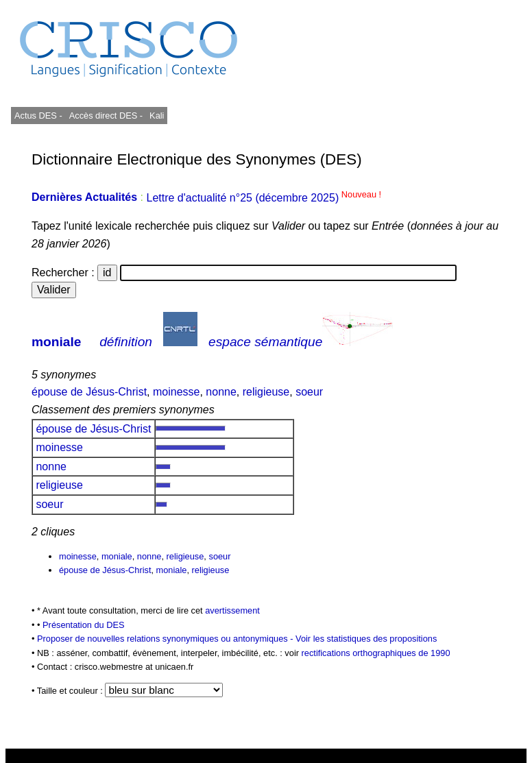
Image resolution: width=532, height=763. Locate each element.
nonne (221, 392)
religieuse (266, 392)
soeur (309, 392)
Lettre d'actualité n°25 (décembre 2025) (264, 198)
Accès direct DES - (106, 116)
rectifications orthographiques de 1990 (376, 653)
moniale (57, 342)
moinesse (176, 392)
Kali (157, 116)
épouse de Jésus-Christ (89, 392)
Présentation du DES (84, 625)
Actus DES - (38, 116)
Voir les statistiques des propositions (366, 639)
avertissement (232, 610)
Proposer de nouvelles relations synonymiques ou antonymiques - (166, 639)
